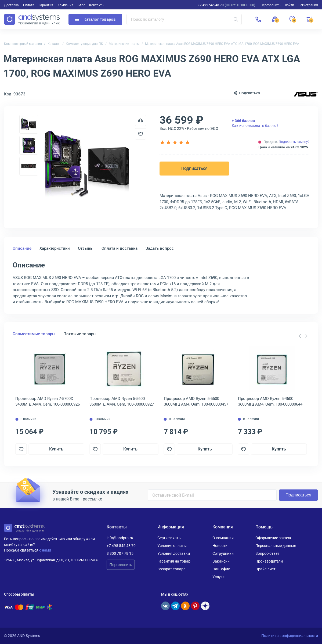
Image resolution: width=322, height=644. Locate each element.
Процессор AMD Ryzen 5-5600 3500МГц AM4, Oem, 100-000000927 (122, 401)
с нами (45, 550)
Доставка (11, 5)
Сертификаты (169, 538)
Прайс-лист (265, 569)
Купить (56, 449)
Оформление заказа (273, 538)
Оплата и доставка (120, 248)
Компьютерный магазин (23, 44)
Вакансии (221, 561)
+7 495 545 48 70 (211, 5)
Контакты (97, 5)
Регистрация (308, 5)
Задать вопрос (160, 248)
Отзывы (86, 248)
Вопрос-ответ (267, 553)
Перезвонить (121, 565)
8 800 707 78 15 (120, 553)
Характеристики (55, 248)
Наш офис (221, 569)
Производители (269, 561)
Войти (290, 5)
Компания (65, 5)
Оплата (29, 5)
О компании (223, 538)
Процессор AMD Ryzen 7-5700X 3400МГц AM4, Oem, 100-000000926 (48, 401)
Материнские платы (124, 44)
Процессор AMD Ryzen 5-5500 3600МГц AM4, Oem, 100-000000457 (196, 401)
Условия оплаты (172, 546)
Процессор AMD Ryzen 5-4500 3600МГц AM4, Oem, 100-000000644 (270, 401)
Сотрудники (223, 553)
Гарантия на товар (174, 561)
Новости (220, 546)
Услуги (218, 577)
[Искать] (236, 19)
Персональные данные (276, 546)
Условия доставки (174, 553)
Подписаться (194, 168)
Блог (81, 5)
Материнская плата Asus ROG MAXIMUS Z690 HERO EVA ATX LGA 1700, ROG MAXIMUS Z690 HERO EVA (222, 44)
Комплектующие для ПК (84, 44)
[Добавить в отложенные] (140, 134)
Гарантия (46, 5)
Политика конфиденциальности (290, 636)
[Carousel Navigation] (303, 336)
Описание (22, 248)
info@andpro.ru (120, 538)
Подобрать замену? (294, 142)
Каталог (54, 44)
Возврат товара (171, 569)
